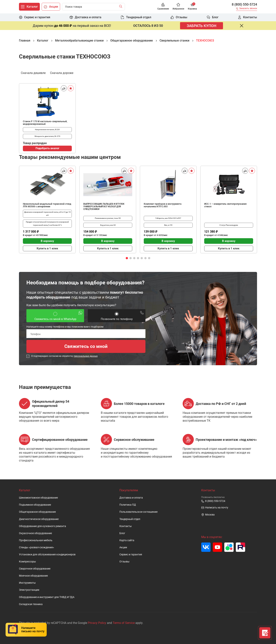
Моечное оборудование (33, 576)
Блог (122, 533)
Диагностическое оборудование (39, 519)
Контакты (126, 526)
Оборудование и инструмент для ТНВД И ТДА (47, 597)
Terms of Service (124, 623)
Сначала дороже (62, 73)
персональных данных (86, 356)
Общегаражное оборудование (37, 512)
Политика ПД (128, 505)
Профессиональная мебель (36, 540)
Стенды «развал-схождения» (37, 547)
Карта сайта (127, 540)
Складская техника (31, 604)
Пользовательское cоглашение (138, 512)
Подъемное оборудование (35, 505)
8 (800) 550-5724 (244, 4)
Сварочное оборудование (35, 569)
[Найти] (122, 7)
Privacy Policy (97, 623)
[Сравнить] (64, 88)
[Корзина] (192, 7)
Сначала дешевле (33, 73)
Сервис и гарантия (131, 555)
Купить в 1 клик (47, 248)
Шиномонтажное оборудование (38, 498)
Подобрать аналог (47, 148)
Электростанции (29, 590)
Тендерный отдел (130, 519)
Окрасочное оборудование (35, 533)
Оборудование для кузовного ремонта (42, 526)
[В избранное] (71, 88)
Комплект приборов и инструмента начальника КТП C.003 (163, 205)
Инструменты (27, 583)
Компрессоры (27, 562)
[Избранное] (178, 7)
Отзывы (124, 562)
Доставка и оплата (131, 498)
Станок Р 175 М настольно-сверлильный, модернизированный (45, 123)
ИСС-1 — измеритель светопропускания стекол (225, 205)
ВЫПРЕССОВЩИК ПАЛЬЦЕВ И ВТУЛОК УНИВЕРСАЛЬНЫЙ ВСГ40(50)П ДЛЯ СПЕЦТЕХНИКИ (104, 207)
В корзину (47, 241)
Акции (123, 547)
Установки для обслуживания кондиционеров (47, 555)
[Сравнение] (163, 7)
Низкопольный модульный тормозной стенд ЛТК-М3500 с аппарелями (47, 205)
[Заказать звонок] (247, 9)
